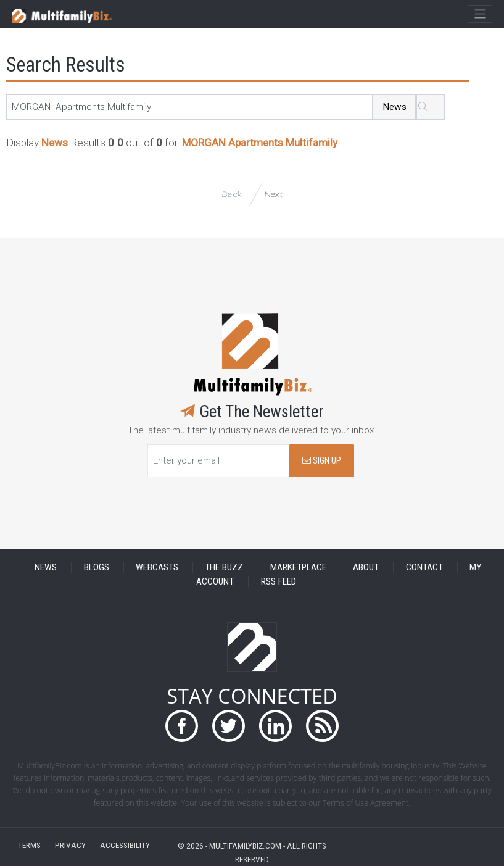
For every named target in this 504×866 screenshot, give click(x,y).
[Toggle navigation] (480, 14)
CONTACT (424, 567)
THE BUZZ (224, 567)
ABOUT (366, 567)
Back (232, 194)
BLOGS (97, 567)
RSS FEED (279, 581)
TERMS (29, 845)
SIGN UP (322, 461)
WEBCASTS (157, 567)
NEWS (46, 567)
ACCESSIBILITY (125, 845)
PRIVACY (70, 845)
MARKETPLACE (298, 567)
